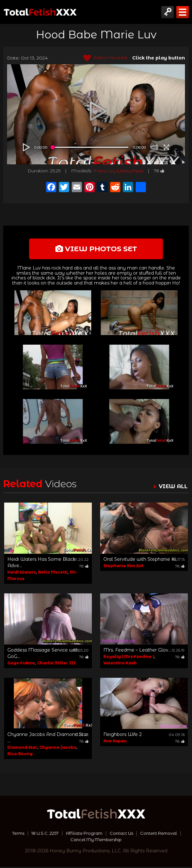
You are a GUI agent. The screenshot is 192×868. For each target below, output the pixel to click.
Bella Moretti (53, 573)
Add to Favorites (103, 58)
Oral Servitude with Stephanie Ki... (141, 560)
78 (163, 171)
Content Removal (164, 834)
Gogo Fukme (21, 664)
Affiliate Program (84, 834)
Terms (13, 834)
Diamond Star (22, 749)
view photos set (96, 249)
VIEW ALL (172, 488)
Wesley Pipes (131, 171)
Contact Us (124, 834)
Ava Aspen (115, 742)
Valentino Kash (120, 664)
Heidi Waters (22, 573)
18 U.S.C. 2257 (42, 834)
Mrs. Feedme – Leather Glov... (137, 651)
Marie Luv (101, 171)
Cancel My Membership (96, 841)
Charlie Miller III (56, 664)
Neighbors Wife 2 (123, 736)
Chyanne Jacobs (58, 749)
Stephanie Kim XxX (124, 567)
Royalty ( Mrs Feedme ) (129, 658)
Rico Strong (20, 755)
